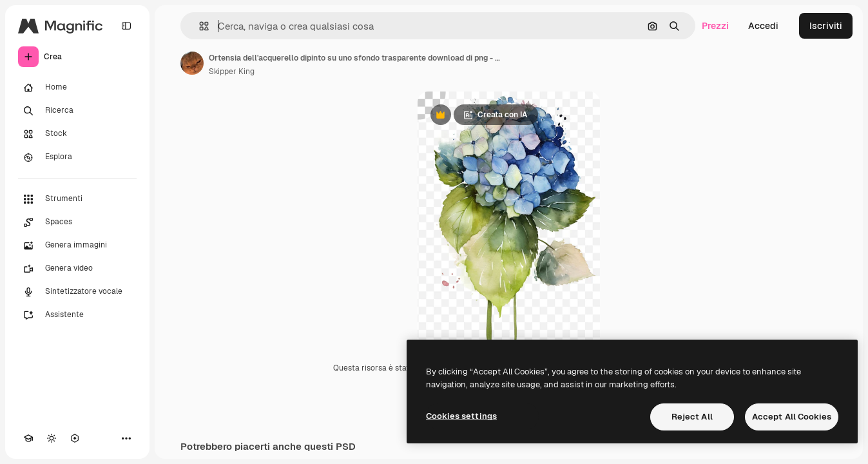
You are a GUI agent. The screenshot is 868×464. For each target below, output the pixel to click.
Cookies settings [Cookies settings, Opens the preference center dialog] (461, 416)
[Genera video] (77, 269)
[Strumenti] (77, 199)
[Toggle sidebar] (126, 26)
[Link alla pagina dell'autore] (192, 63)
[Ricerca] (77, 111)
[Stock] (77, 134)
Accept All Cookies (792, 417)
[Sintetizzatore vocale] (77, 292)
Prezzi (715, 26)
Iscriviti (826, 26)
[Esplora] (77, 157)
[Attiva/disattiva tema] (52, 438)
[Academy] (28, 438)
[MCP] (75, 438)
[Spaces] (77, 222)
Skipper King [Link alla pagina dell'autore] (232, 72)
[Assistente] (77, 315)
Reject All (692, 417)
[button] (199, 26)
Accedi (763, 26)
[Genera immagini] (77, 246)
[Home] (77, 88)
